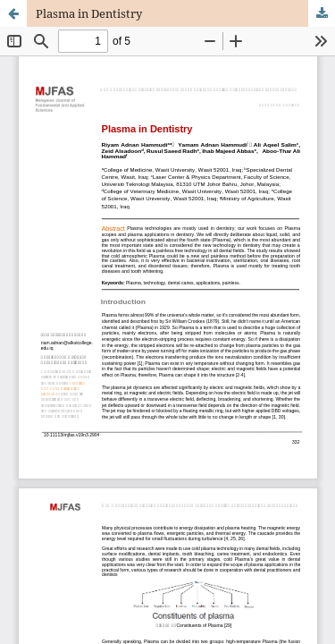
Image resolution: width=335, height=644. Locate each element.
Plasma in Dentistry (89, 13)
